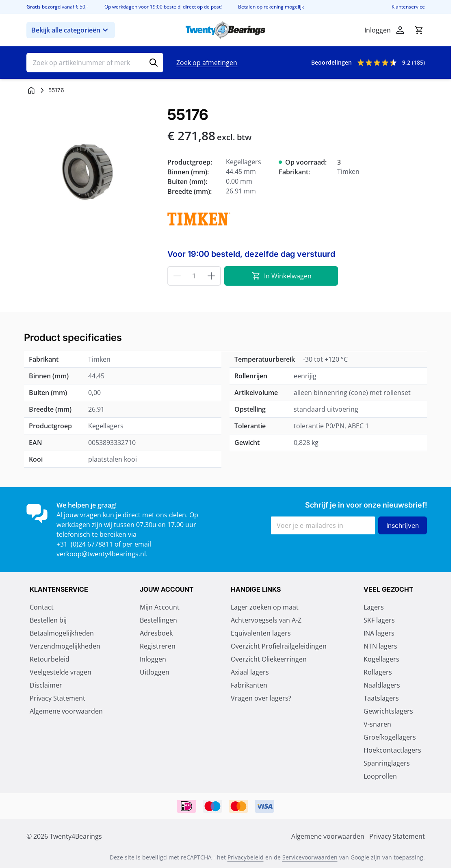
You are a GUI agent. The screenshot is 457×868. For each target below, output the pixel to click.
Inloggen (153, 659)
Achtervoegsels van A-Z (266, 620)
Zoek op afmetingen (207, 63)
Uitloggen (155, 672)
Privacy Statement (57, 698)
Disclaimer (46, 685)
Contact (42, 607)
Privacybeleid (246, 857)
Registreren (158, 646)
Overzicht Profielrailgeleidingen (279, 646)
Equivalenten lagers (261, 633)
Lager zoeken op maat (265, 607)
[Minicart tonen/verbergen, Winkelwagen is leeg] (419, 30)
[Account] (400, 30)
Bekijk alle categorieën (71, 30)
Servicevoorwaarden (310, 857)
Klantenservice (408, 7)
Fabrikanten (249, 685)
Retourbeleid (50, 659)
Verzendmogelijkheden (65, 646)
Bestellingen (158, 620)
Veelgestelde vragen (61, 672)
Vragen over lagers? (261, 698)
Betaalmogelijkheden (62, 633)
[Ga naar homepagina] (31, 90)
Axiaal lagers (250, 672)
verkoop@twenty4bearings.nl (101, 554)
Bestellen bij (48, 620)
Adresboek (156, 633)
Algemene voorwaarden (66, 711)
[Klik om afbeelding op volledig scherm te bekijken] (93, 173)
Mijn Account (160, 607)
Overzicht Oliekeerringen (269, 659)
